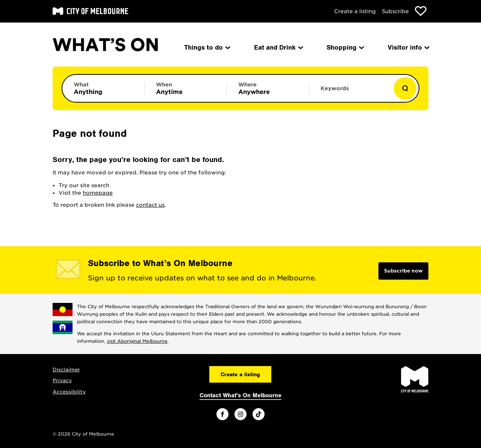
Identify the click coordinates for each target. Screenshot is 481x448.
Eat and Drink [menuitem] (278, 47)
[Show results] (405, 88)
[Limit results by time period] (186, 88)
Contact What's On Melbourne (240, 395)
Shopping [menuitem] (345, 47)
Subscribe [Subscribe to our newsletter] (395, 11)
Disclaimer (66, 370)
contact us (150, 205)
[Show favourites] (421, 11)
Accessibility (69, 392)
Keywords (335, 88)
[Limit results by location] (268, 88)
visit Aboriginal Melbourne (137, 341)
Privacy (62, 381)
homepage (98, 193)
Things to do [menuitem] (207, 47)
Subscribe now (403, 271)
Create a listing (355, 11)
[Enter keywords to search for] (350, 92)
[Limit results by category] (103, 88)
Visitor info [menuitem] (408, 47)
